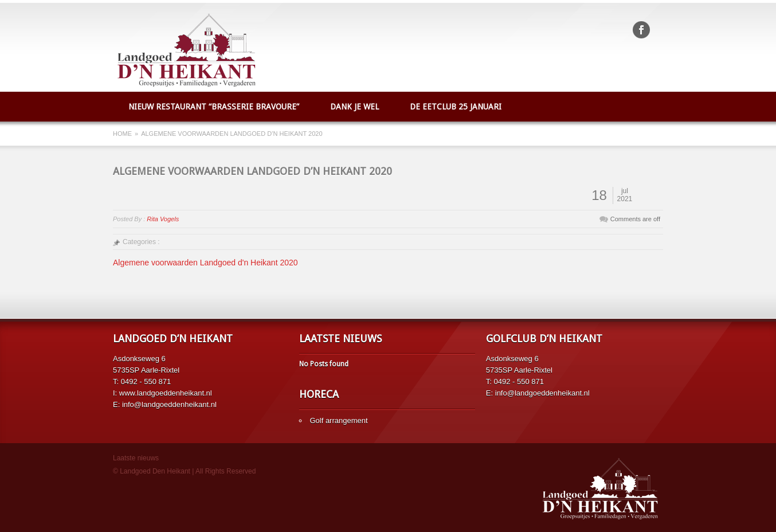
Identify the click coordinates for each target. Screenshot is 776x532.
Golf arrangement (338, 420)
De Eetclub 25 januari (456, 107)
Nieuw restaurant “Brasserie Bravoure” (214, 107)
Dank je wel (354, 107)
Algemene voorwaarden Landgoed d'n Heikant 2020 (205, 263)
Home (122, 134)
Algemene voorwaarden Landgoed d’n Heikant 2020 (252, 171)
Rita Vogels (163, 219)
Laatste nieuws (136, 458)
